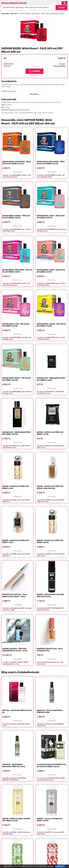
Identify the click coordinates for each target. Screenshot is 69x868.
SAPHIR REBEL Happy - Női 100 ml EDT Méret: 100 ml (51, 271)
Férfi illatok (19, 110)
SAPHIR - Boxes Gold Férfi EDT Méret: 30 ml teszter (50, 487)
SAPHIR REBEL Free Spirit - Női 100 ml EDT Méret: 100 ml (17, 271)
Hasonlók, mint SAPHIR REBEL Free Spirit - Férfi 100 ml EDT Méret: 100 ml (51, 176)
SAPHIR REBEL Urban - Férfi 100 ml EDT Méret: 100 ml (16, 217)
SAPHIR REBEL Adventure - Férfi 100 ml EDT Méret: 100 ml (17, 163)
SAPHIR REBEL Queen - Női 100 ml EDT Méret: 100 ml (51, 325)
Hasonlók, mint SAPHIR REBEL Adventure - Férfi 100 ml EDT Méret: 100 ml (17, 176)
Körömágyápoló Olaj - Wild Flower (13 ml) (50, 650)
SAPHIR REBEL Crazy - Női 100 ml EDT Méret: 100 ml (51, 217)
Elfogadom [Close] (60, 866)
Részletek (51, 866)
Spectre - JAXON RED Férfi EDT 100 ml (17, 711)
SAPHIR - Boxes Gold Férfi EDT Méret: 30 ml (16, 487)
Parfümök (11, 110)
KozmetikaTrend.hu (14, 3)
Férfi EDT (26, 110)
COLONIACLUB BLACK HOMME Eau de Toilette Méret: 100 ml (51, 765)
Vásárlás (34, 71)
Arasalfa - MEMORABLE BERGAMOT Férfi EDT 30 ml (14, 765)
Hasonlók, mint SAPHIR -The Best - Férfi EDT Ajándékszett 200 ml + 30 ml (16, 663)
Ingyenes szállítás (60, 66)
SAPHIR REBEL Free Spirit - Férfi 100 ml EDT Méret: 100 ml (51, 163)
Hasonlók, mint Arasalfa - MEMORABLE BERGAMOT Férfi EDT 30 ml (14, 779)
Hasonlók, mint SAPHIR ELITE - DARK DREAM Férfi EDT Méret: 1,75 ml (50, 393)
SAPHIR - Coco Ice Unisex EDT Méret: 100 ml (49, 819)
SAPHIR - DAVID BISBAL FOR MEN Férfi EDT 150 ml (50, 595)
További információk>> (9, 91)
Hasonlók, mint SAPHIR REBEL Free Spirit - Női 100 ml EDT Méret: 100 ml (16, 284)
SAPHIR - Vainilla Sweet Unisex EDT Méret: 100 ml (16, 819)
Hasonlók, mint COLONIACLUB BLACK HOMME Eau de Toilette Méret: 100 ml (51, 779)
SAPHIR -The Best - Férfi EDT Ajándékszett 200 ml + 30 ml (15, 650)
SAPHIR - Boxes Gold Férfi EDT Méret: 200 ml (50, 541)
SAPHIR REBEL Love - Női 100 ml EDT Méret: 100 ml (16, 325)
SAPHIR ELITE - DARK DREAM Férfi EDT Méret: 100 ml (16, 433)
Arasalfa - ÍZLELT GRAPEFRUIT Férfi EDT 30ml (50, 711)
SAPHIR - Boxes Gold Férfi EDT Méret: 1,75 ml (50, 433)
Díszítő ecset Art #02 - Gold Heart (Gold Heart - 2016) (15, 595)
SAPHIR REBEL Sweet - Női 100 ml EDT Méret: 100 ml (16, 379)
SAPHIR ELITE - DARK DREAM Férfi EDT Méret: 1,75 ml (51, 379)
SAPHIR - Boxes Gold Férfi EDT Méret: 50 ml (16, 541)
